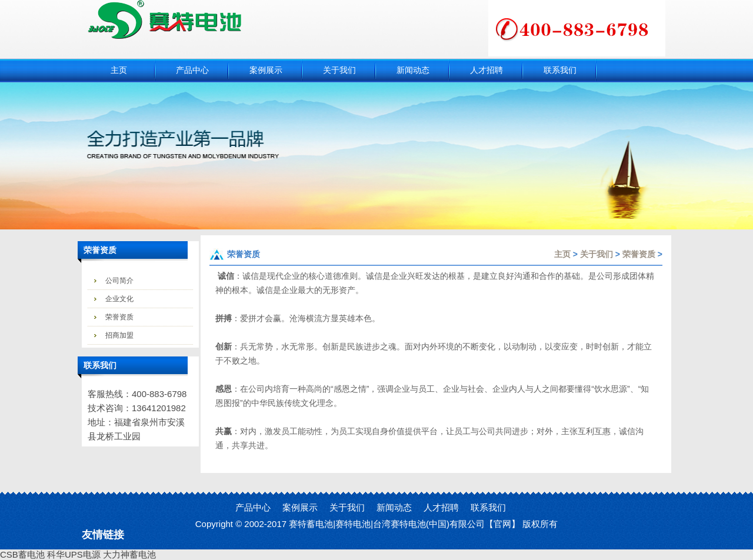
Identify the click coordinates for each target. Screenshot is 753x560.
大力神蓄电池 (129, 554)
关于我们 (597, 254)
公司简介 (119, 281)
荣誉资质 (119, 317)
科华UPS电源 (74, 554)
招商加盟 (119, 335)
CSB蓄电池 (22, 554)
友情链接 (103, 535)
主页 (562, 254)
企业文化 (119, 299)
